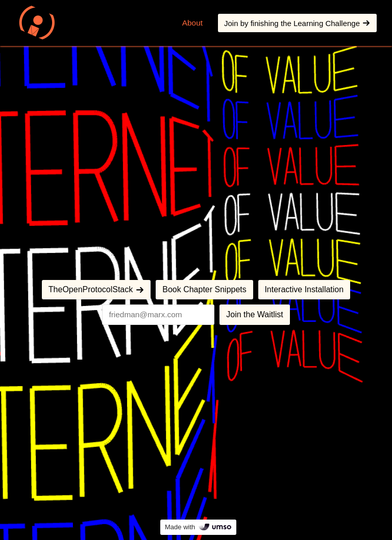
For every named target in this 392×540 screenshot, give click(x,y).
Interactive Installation (304, 289)
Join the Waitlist (254, 314)
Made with (198, 527)
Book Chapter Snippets (204, 289)
